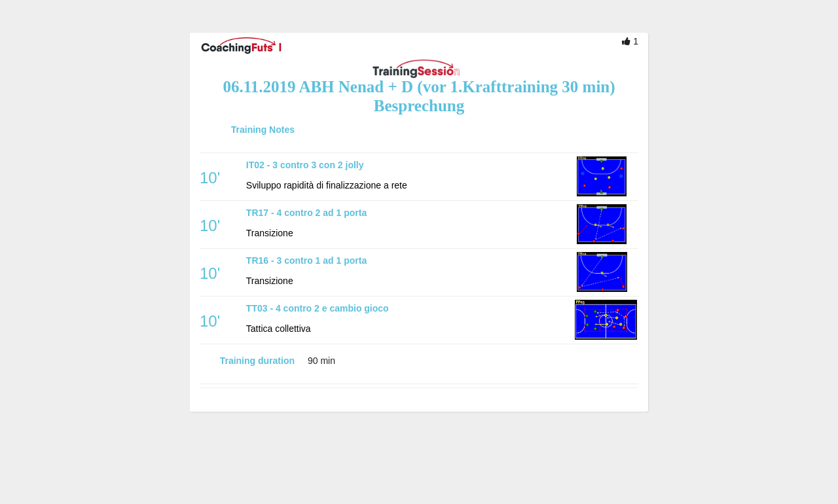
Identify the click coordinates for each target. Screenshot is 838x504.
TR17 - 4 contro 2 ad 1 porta (306, 213)
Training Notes (263, 130)
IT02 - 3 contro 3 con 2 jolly (305, 165)
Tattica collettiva (279, 329)
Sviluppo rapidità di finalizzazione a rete (327, 185)
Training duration (257, 361)
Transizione (270, 233)
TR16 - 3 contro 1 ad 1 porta (306, 261)
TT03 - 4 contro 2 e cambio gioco (318, 308)
